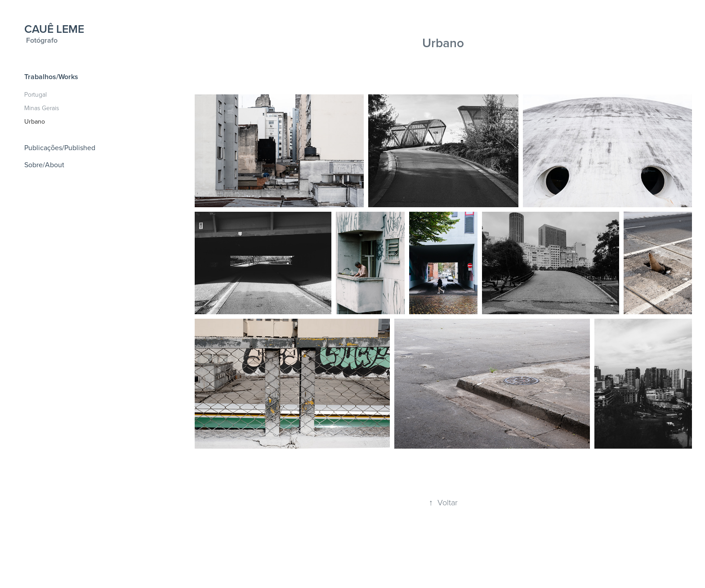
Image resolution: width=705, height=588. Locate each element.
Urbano (35, 121)
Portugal (36, 94)
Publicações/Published (60, 147)
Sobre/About (44, 165)
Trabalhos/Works (51, 77)
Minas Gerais (42, 108)
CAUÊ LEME (54, 29)
